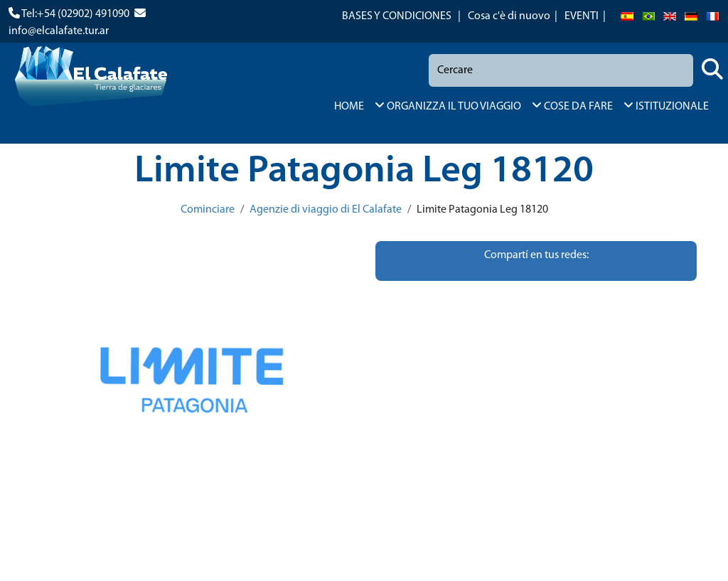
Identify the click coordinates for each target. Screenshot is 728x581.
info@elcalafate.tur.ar (59, 31)
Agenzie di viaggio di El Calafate (326, 210)
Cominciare (208, 210)
